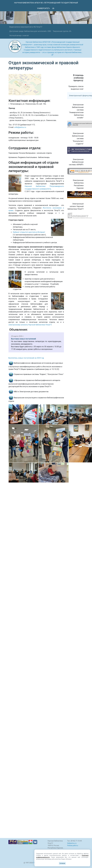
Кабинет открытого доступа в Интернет (29, 232)
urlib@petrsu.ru (20, 127)
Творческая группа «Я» (62, 31)
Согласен (62, 863)
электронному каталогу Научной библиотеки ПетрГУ (30, 325)
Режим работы (73, 846)
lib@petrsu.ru (72, 843)
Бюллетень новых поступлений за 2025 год (26, 358)
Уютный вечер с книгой (19, 36)
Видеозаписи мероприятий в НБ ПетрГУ (26, 27)
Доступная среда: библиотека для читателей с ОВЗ (30, 31)
